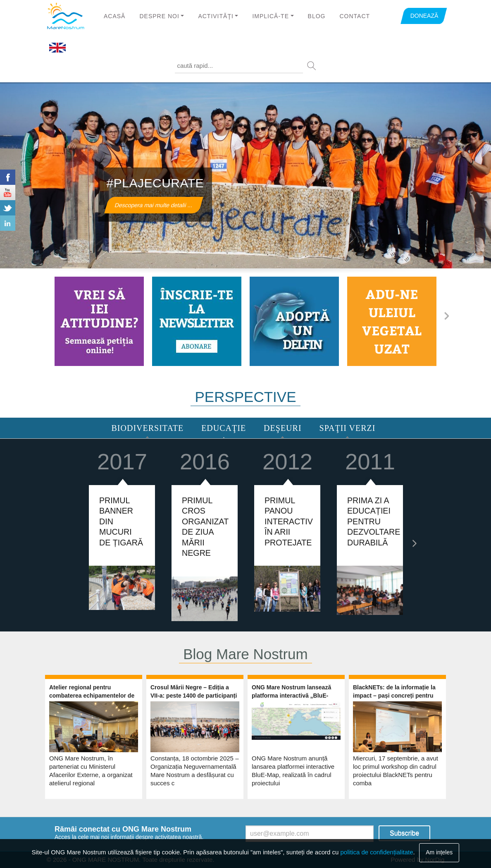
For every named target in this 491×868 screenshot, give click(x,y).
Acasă (114, 16)
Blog (317, 16)
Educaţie (224, 428)
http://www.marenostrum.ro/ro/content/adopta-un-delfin (294, 321)
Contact (355, 16)
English (57, 48)
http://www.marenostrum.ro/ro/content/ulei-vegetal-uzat (392, 321)
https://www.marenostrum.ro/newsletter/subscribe (197, 321)
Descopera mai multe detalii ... (154, 205)
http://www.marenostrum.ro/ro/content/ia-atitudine (99, 321)
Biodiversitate (148, 428)
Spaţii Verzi (348, 428)
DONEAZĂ (424, 16)
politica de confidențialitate (377, 852)
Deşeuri (282, 428)
